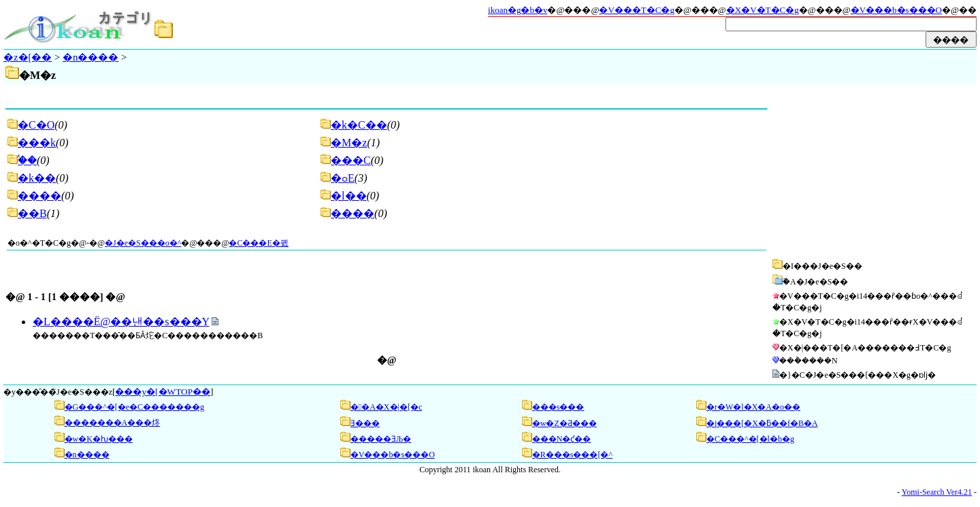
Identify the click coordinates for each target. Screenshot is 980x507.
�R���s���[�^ (572, 455)
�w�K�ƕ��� (99, 439)
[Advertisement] (872, 171)
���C (351, 160)
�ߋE (343, 178)
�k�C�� (359, 125)
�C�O (36, 125)
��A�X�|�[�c (386, 407)
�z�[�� (28, 57)
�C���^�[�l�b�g (750, 439)
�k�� (37, 178)
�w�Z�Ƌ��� (565, 423)
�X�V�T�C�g (763, 10)
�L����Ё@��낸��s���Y (121, 322)
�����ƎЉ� (381, 439)
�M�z (349, 143)
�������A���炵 (113, 423)
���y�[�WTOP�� (163, 392)
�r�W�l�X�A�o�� (753, 407)
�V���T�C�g (637, 10)
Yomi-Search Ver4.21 (937, 492)
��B (32, 213)
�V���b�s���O (896, 10)
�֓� (27, 160)
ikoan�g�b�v (518, 10)
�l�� (348, 196)
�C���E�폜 (258, 243)
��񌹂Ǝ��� (365, 423)
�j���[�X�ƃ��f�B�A (762, 423)
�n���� (91, 57)
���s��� (558, 407)
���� (39, 196)
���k (37, 143)
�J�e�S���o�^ (143, 243)
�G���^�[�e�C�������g (135, 407)
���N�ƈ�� (562, 439)
